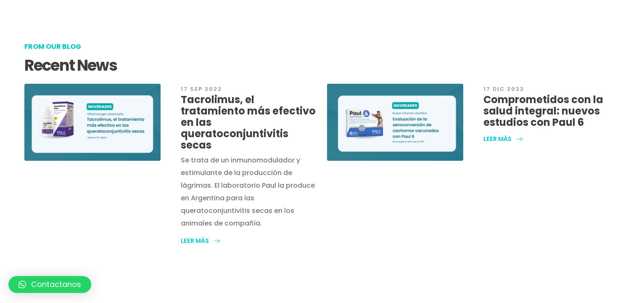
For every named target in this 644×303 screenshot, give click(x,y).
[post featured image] (92, 122)
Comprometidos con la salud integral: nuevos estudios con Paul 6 (543, 111)
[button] (201, 241)
